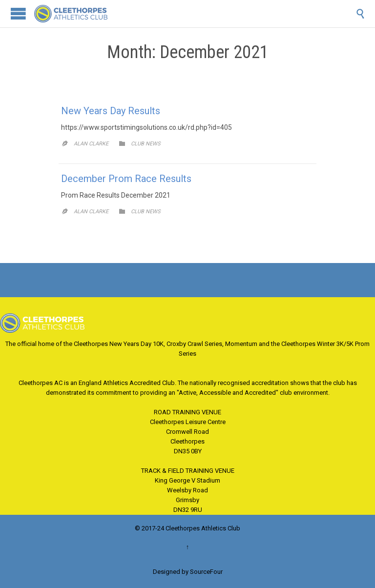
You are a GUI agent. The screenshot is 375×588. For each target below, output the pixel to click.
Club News (146, 144)
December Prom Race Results (126, 179)
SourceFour (206, 572)
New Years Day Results (111, 111)
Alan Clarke (91, 144)
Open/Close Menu (18, 13)
